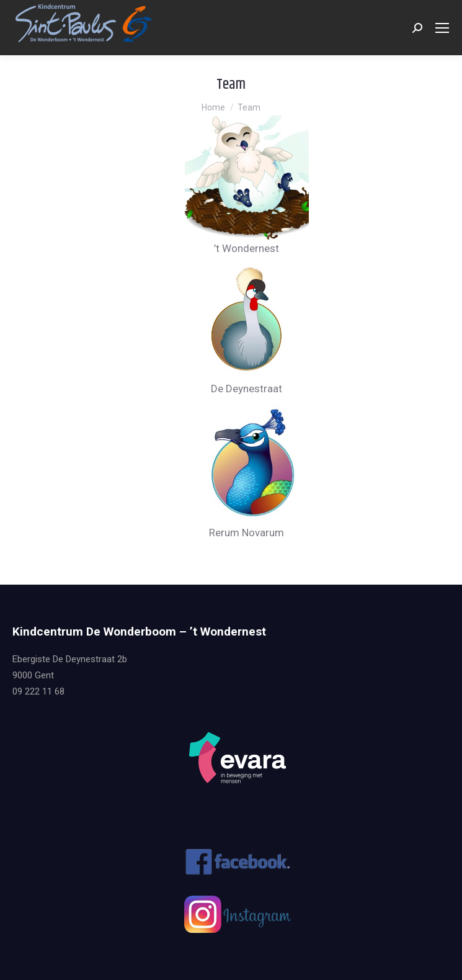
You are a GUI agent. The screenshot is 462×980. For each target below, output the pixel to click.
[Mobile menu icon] (442, 28)
